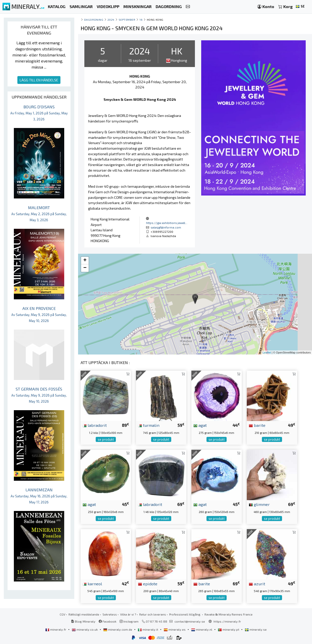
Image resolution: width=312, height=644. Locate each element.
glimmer (259, 504)
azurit (257, 584)
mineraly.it (148, 629)
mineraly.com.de (118, 629)
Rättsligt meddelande (84, 614)
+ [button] (85, 261)
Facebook (108, 621)
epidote (148, 584)
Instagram (129, 621)
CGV (62, 614)
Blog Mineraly (83, 621)
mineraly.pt (229, 629)
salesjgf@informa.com (166, 227)
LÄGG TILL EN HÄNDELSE (39, 80)
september (127, 20)
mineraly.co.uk (85, 629)
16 (141, 20)
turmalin (149, 425)
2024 (111, 20)
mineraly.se (256, 629)
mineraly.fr (56, 629)
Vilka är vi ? (128, 614)
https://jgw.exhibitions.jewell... (167, 223)
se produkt (106, 439)
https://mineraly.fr (227, 621)
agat (200, 425)
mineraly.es (175, 629)
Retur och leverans (153, 614)
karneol (92, 584)
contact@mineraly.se (190, 621)
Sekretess (110, 614)
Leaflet (267, 352)
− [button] (85, 268)
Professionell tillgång (185, 614)
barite (257, 425)
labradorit (95, 425)
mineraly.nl (202, 629)
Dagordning (94, 20)
